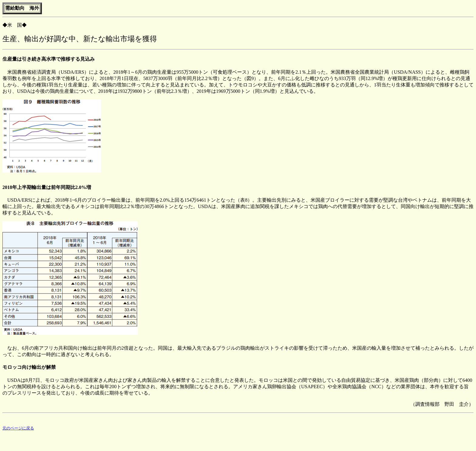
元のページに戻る (18, 429)
